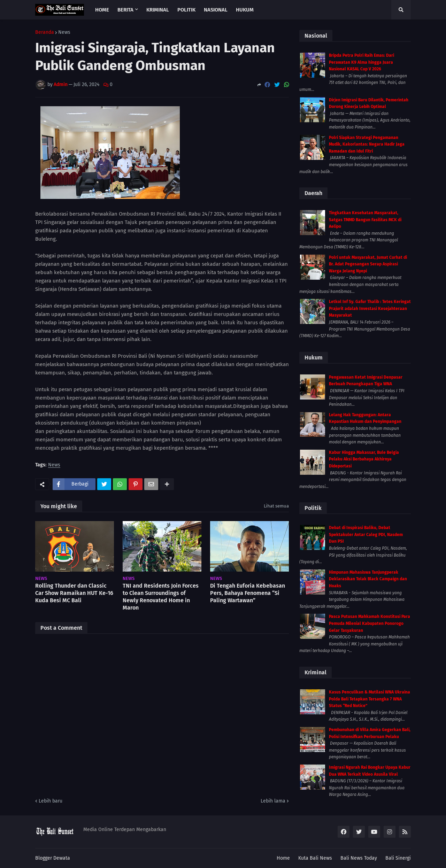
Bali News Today (359, 858)
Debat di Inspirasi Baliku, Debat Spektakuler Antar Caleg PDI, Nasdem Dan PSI (366, 534)
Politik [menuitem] (186, 10)
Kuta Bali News (315, 858)
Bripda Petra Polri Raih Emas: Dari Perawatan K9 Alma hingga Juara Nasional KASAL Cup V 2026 (362, 62)
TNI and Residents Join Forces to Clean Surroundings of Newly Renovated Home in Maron (161, 596)
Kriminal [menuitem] (158, 10)
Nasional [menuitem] (216, 10)
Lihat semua (276, 506)
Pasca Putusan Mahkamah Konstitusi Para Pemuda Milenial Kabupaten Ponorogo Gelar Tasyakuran (370, 623)
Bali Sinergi (398, 858)
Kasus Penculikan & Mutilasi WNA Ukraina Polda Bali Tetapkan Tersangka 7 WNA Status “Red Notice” (370, 699)
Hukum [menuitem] (245, 10)
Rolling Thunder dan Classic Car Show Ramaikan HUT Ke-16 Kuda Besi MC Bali (74, 593)
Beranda (45, 32)
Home (283, 858)
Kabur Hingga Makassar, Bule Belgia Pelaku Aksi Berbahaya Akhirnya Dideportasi (364, 459)
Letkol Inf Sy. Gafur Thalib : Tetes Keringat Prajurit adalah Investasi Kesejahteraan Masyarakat (370, 308)
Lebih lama (273, 801)
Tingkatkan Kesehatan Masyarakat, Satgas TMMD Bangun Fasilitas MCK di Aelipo (365, 220)
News (64, 32)
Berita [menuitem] (125, 10)
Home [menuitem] (102, 10)
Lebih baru (51, 801)
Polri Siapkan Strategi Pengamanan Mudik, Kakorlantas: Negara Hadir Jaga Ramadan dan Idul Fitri (367, 144)
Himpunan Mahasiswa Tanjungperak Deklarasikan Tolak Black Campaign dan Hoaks (368, 579)
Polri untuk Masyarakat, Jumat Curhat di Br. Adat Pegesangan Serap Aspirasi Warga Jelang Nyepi (368, 264)
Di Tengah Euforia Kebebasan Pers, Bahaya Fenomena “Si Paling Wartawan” (248, 593)
